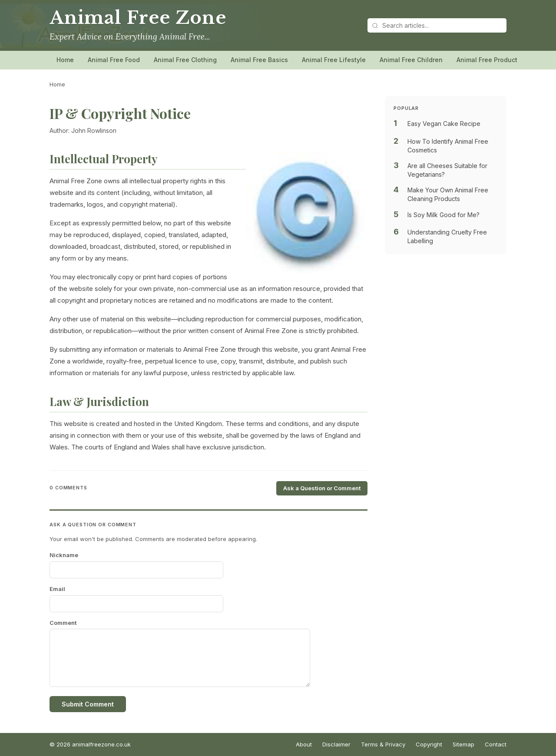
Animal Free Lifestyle (334, 60)
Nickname (64, 555)
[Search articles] (437, 25)
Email (57, 589)
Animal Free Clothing (185, 60)
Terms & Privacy (383, 744)
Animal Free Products (489, 60)
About (304, 744)
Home (65, 60)
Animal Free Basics (259, 60)
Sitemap (463, 744)
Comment (63, 623)
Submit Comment (88, 704)
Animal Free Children (411, 60)
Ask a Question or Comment (322, 488)
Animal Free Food (114, 60)
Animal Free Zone (138, 18)
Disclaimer (336, 744)
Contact (496, 744)
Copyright (429, 744)
